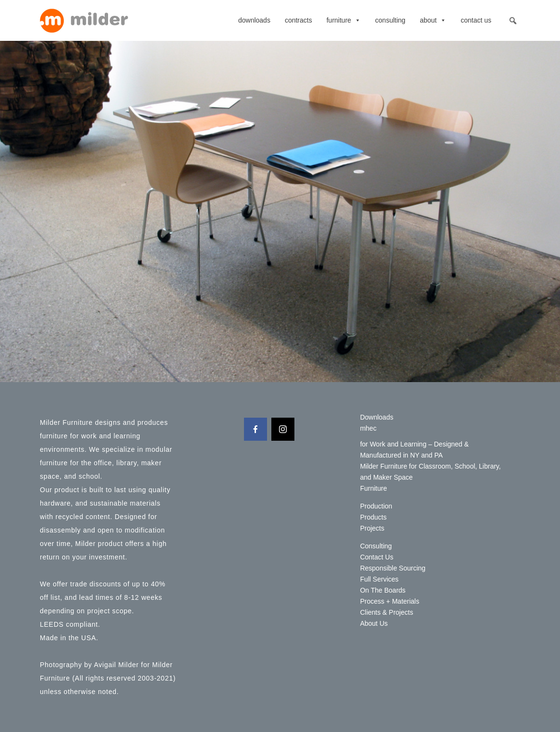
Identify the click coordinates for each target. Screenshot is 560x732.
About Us (374, 623)
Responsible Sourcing (393, 568)
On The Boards (383, 590)
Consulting (390, 20)
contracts (298, 20)
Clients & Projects (387, 612)
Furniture (344, 20)
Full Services (379, 579)
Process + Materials (390, 601)
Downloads (254, 20)
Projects (372, 528)
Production (376, 506)
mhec (368, 428)
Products (373, 517)
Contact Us (476, 20)
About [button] (433, 20)
